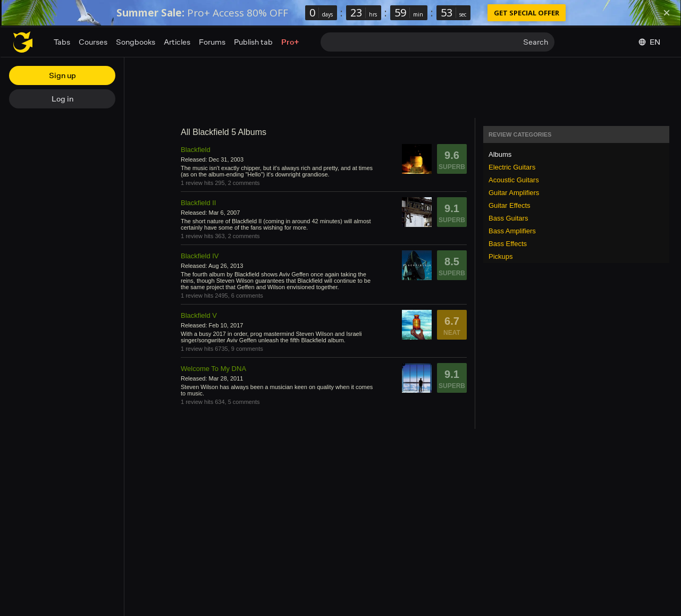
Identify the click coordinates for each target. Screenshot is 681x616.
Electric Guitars (512, 167)
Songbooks (136, 42)
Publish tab (253, 42)
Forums (212, 42)
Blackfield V (199, 315)
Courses (93, 42)
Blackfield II (198, 203)
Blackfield (196, 150)
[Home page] (23, 42)
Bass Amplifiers (512, 231)
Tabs (62, 42)
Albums (500, 154)
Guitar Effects (510, 205)
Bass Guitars (508, 218)
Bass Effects (508, 244)
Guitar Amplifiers (514, 193)
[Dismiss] (667, 13)
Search (536, 42)
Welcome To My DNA (213, 369)
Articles (177, 42)
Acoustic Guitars (514, 180)
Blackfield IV (200, 256)
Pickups (501, 256)
